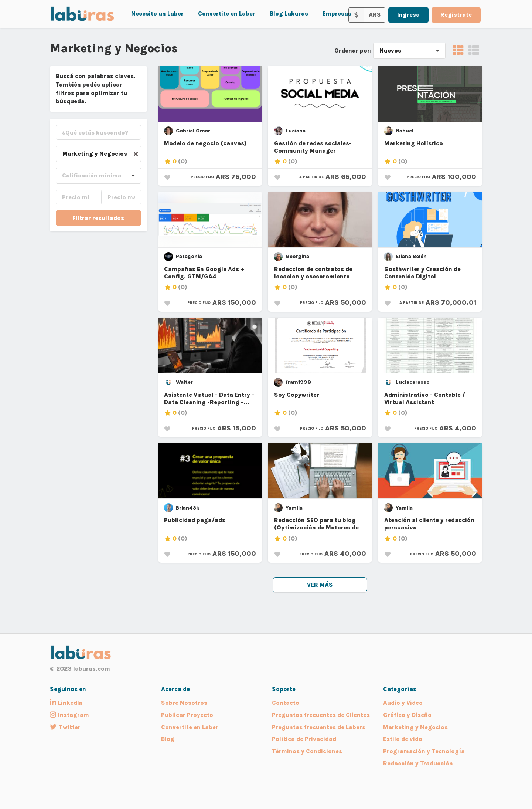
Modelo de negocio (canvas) (205, 143)
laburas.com (92, 669)
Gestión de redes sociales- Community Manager (313, 147)
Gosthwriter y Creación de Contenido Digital (422, 273)
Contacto (286, 703)
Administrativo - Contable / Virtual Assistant (425, 398)
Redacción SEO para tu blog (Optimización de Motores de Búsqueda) (316, 524)
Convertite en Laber (227, 13)
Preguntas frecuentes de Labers (319, 727)
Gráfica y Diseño (407, 715)
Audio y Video (403, 703)
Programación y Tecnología (424, 751)
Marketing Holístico (414, 143)
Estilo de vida (403, 739)
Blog (168, 739)
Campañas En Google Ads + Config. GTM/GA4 (204, 273)
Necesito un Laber (157, 13)
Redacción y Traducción (418, 763)
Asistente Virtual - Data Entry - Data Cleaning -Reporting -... (209, 398)
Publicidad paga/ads (195, 520)
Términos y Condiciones (307, 751)
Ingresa (408, 15)
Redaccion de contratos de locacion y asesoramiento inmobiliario (313, 273)
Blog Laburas (289, 13)
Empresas (337, 13)
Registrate (456, 15)
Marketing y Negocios (415, 727)
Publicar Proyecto (187, 715)
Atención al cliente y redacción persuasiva (429, 524)
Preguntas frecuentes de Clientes (321, 715)
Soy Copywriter (297, 395)
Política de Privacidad (304, 739)
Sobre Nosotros (184, 703)
